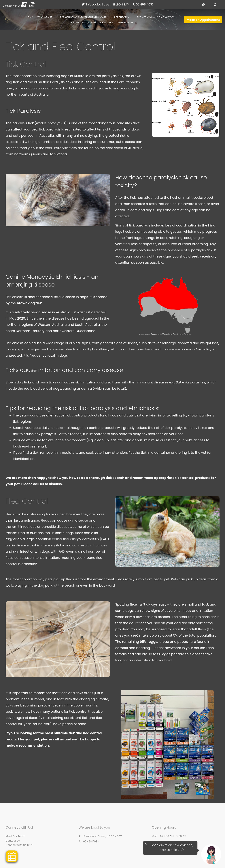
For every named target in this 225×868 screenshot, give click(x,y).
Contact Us (13, 841)
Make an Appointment (203, 20)
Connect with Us (12, 6)
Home (29, 17)
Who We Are (45, 17)
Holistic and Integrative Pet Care (92, 23)
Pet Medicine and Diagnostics (156, 17)
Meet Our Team (15, 836)
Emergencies (125, 23)
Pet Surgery (122, 17)
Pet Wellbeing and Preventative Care (83, 17)
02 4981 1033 (145, 5)
